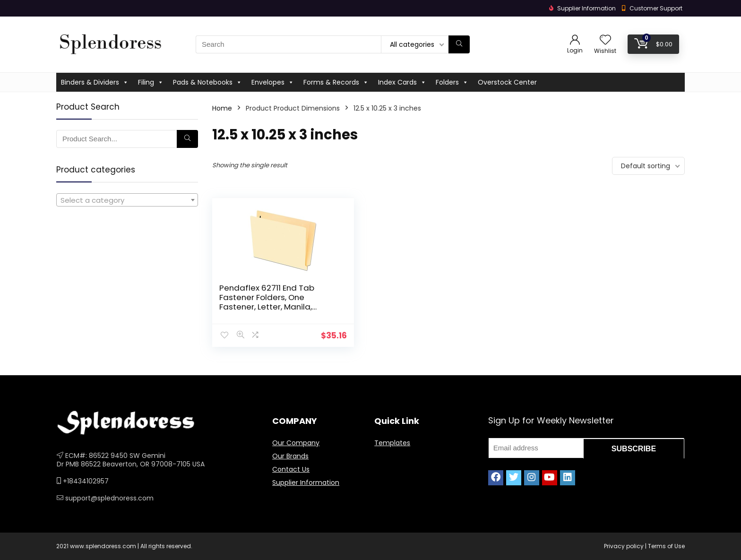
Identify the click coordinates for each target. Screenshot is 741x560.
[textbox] (127, 200)
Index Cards (402, 82)
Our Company (296, 443)
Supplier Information (306, 482)
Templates (392, 443)
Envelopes (273, 82)
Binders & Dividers (95, 82)
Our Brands (290, 456)
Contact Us (291, 469)
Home (222, 108)
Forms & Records (336, 82)
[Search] (459, 44)
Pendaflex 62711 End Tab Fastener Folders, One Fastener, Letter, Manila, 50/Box (262, 302)
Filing (151, 82)
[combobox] (127, 200)
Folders (452, 82)
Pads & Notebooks (207, 82)
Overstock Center (507, 82)
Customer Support (656, 8)
